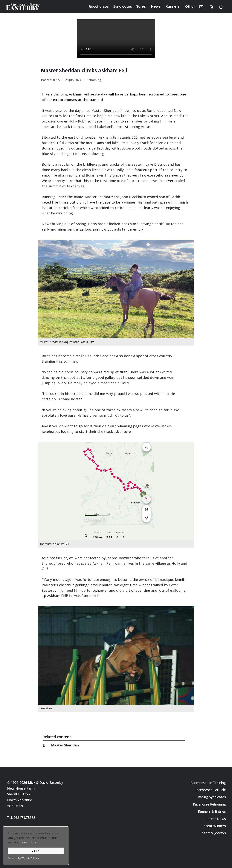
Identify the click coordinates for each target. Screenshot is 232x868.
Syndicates (129, 6)
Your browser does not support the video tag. (116, 39)
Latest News (216, 819)
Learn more (28, 842)
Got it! (36, 851)
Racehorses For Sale (210, 790)
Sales (147, 6)
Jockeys (220, 833)
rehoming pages (130, 426)
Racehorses (105, 6)
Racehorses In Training (208, 783)
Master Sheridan (65, 745)
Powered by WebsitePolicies (23, 858)
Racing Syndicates (212, 797)
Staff (206, 833)
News (161, 6)
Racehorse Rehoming (209, 804)
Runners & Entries (212, 811)
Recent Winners (214, 826)
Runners (176, 6)
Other (192, 6)
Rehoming (94, 80)
